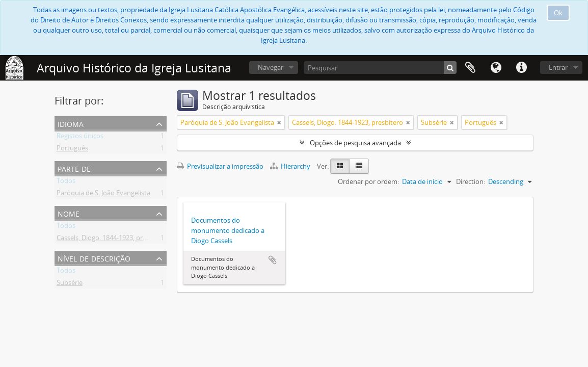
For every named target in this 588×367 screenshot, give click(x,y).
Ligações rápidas (521, 68)
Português (72, 150)
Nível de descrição (94, 258)
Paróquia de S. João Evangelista (103, 195)
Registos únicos (80, 138)
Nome (69, 213)
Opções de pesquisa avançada (355, 143)
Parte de (74, 168)
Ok (558, 13)
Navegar (271, 67)
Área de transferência (470, 68)
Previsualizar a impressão (220, 166)
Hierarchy (291, 166)
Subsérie (70, 284)
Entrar (558, 67)
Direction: (471, 181)
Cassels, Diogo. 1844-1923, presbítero (112, 240)
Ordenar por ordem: (368, 181)
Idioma (496, 68)
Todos (66, 182)
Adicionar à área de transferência (273, 260)
